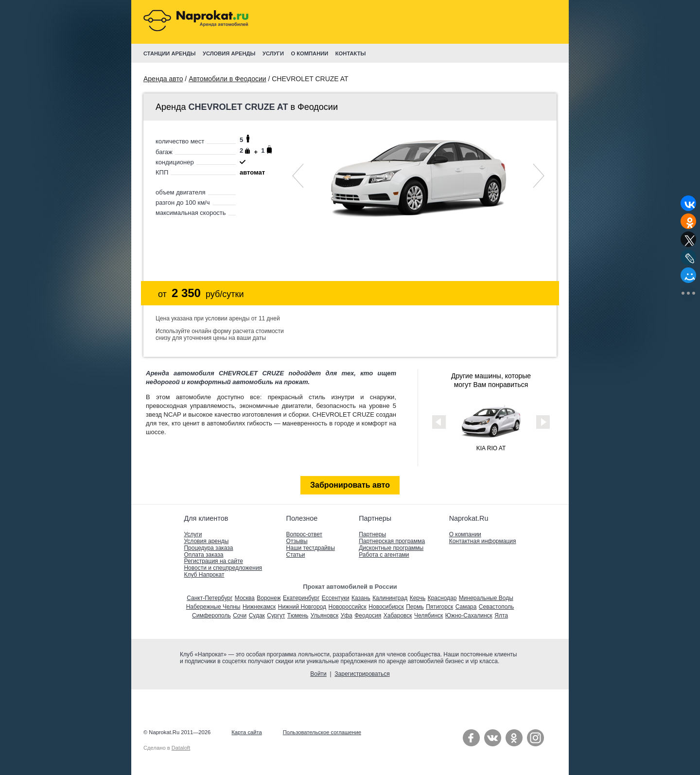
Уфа (347, 616)
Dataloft (181, 748)
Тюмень (298, 616)
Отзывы (297, 541)
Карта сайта (246, 732)
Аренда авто (163, 79)
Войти (318, 674)
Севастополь (496, 607)
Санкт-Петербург (210, 598)
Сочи (240, 616)
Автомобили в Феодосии (227, 79)
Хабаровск (398, 616)
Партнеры (372, 534)
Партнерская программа (392, 541)
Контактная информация (483, 541)
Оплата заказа (203, 555)
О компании (465, 534)
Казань (361, 598)
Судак (257, 616)
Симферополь (211, 616)
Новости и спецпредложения (223, 568)
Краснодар (442, 598)
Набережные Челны (213, 607)
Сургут (276, 616)
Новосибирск (386, 607)
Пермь (415, 607)
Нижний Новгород (302, 607)
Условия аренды (206, 541)
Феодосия (368, 616)
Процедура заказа (208, 548)
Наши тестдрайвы (311, 548)
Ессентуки (336, 598)
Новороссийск (348, 607)
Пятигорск (439, 607)
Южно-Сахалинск (469, 616)
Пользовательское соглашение (322, 732)
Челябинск (429, 616)
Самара (466, 607)
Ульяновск (324, 616)
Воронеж (269, 598)
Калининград (390, 598)
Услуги (193, 534)
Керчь (418, 598)
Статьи (296, 555)
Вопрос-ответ (304, 534)
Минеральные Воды (486, 598)
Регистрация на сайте (213, 561)
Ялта (501, 616)
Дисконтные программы (391, 548)
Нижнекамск (259, 607)
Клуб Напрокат (204, 575)
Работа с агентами (384, 555)
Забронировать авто (350, 485)
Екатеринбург (301, 598)
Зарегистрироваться (362, 674)
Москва (245, 598)
